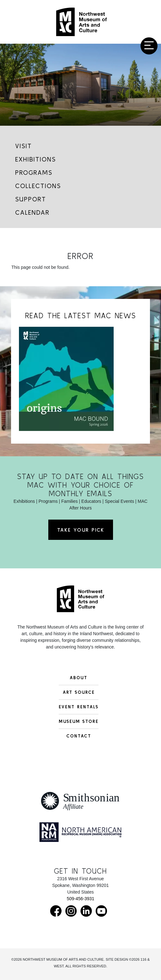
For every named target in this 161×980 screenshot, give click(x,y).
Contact (79, 736)
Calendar (32, 212)
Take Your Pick (81, 530)
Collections (38, 186)
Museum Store (79, 721)
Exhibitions (36, 159)
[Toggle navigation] (149, 46)
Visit (24, 146)
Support (31, 199)
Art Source (79, 692)
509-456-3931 (80, 899)
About (79, 678)
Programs (34, 172)
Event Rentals (79, 707)
